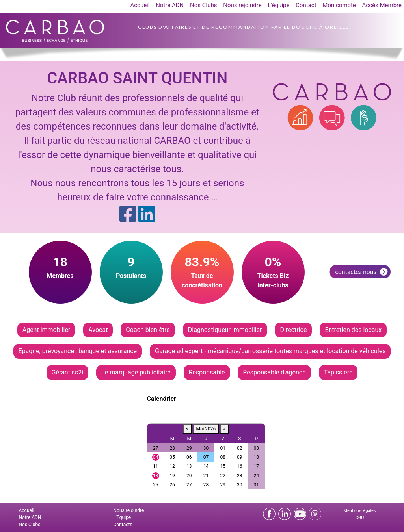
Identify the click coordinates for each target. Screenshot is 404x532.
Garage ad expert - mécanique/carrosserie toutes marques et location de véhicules (270, 351)
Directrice (293, 330)
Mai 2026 (206, 429)
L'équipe (278, 5)
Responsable (207, 372)
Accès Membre (382, 5)
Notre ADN (170, 5)
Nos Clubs (204, 5)
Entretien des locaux (353, 330)
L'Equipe (122, 517)
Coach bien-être (148, 330)
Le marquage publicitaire (136, 372)
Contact (306, 5)
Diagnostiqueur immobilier (225, 330)
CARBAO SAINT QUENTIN (137, 78)
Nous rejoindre (242, 5)
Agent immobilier (47, 330)
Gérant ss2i (68, 372)
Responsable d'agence (274, 372)
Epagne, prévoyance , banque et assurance (78, 351)
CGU (360, 518)
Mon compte (339, 5)
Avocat (98, 330)
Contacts (123, 525)
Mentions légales (360, 511)
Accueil (140, 5)
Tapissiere (338, 372)
